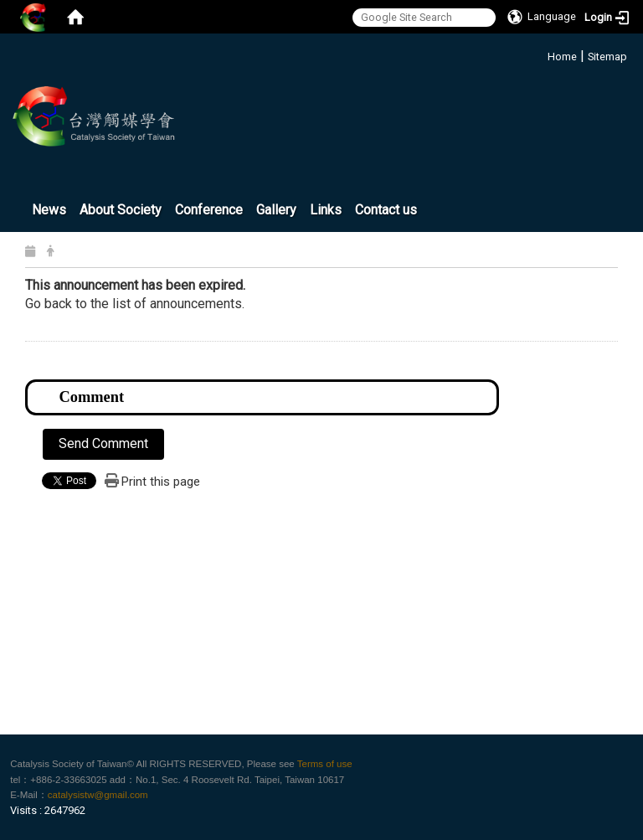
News (49, 210)
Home (562, 57)
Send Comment (103, 443)
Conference (209, 210)
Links (326, 210)
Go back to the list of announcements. (135, 304)
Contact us (386, 210)
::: (541, 54)
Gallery (276, 210)
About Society (121, 210)
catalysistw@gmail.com (98, 795)
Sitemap (607, 57)
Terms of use (325, 764)
